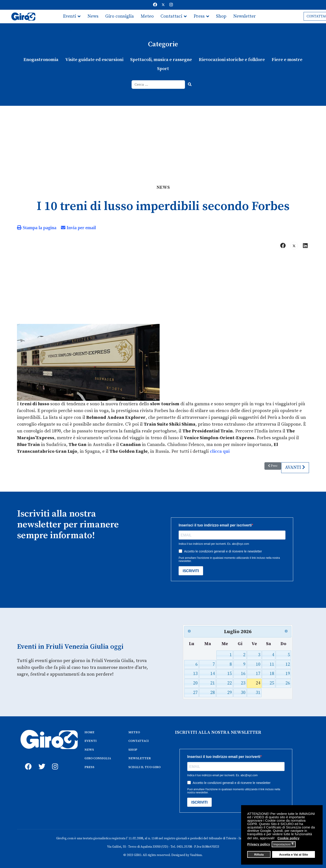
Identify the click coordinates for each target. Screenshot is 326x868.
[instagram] (54, 762)
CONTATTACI (139, 741)
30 (243, 693)
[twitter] (41, 762)
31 (258, 693)
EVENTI (91, 741)
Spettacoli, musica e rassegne (161, 60)
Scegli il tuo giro (80, 30)
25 (272, 683)
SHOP (133, 750)
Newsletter (244, 16)
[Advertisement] (163, 140)
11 (272, 664)
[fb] (27, 762)
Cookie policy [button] (288, 838)
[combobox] (158, 85)
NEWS (89, 750)
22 (230, 683)
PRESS (89, 767)
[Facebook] (155, 5)
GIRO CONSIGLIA (98, 758)
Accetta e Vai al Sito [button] (294, 855)
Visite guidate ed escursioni (94, 60)
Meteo (147, 16)
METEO (134, 732)
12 (288, 664)
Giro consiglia (120, 16)
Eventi (70, 16)
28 (213, 693)
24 (258, 683)
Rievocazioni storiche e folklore (232, 60)
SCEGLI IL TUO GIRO (144, 767)
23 (243, 683)
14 (213, 674)
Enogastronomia (41, 60)
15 (230, 674)
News (93, 16)
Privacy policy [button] (259, 844)
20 (195, 683)
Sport (163, 69)
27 (195, 693)
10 (258, 664)
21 (213, 683)
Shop (221, 16)
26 (288, 683)
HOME (89, 732)
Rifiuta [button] (259, 855)
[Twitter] (163, 5)
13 (195, 674)
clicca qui (220, 452)
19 (288, 674)
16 (243, 674)
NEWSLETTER (140, 758)
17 (258, 674)
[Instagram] (171, 5)
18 (272, 674)
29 (230, 693)
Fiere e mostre (287, 60)
